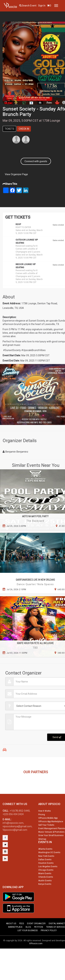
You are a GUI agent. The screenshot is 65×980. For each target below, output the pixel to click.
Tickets (9, 129)
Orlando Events (46, 891)
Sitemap (42, 853)
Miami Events (45, 888)
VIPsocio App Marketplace (51, 836)
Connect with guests (36, 161)
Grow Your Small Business (51, 850)
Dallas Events (45, 874)
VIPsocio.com (36, 958)
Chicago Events (46, 884)
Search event (29, 6)
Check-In (24, 129)
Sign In (42, 6)
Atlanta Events (45, 863)
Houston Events (46, 877)
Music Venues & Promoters (51, 846)
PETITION (39, 941)
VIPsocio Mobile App (48, 832)
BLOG (28, 941)
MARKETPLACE (15, 941)
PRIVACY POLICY (49, 945)
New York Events (46, 870)
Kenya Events (45, 898)
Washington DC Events (49, 867)
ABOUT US (11, 938)
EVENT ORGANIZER (36, 938)
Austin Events (45, 895)
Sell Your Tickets (46, 839)
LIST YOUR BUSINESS (28, 945)
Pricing (42, 829)
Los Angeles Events (48, 881)
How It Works (45, 825)
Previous (5, 783)
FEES (22, 938)
